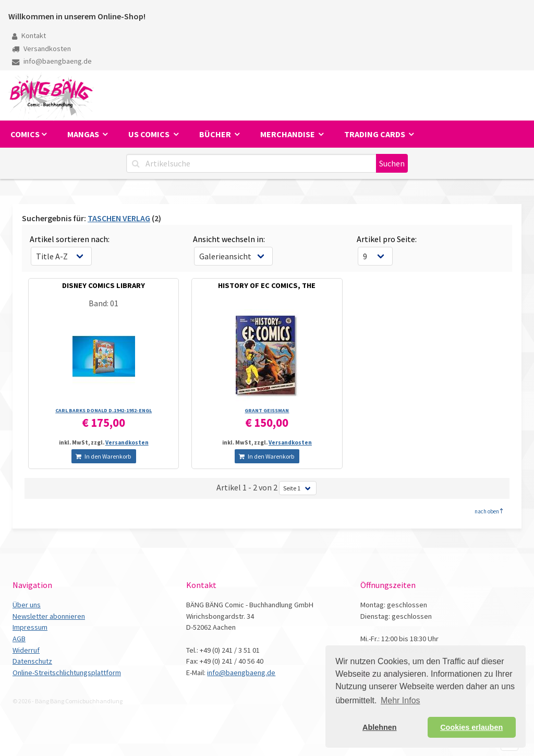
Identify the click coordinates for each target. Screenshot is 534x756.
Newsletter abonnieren (49, 616)
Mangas (84, 134)
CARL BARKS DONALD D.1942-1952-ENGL (104, 410)
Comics (25, 134)
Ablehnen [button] (380, 727)
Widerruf (26, 650)
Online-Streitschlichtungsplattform (67, 673)
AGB (19, 639)
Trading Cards (375, 134)
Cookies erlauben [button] (471, 727)
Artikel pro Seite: (387, 239)
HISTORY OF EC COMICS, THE (267, 285)
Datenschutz (32, 661)
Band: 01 (104, 303)
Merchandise (288, 134)
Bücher (216, 134)
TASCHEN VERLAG (119, 218)
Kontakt (29, 35)
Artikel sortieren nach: (70, 239)
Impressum (30, 627)
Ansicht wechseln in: (229, 239)
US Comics (150, 134)
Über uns (27, 605)
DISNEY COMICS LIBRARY (104, 285)
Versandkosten (41, 49)
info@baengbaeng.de (52, 61)
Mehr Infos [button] (400, 700)
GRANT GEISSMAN (267, 410)
